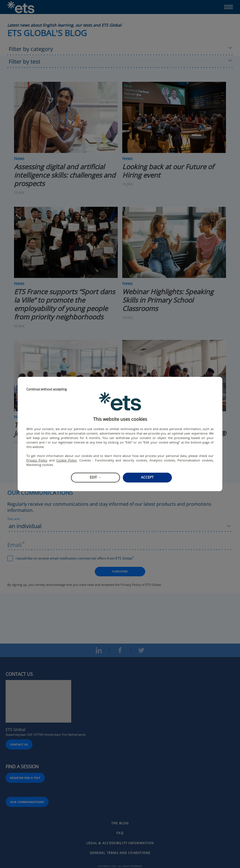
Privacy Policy (37, 460)
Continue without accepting (47, 389)
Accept (147, 477)
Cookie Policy (67, 460)
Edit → (95, 477)
